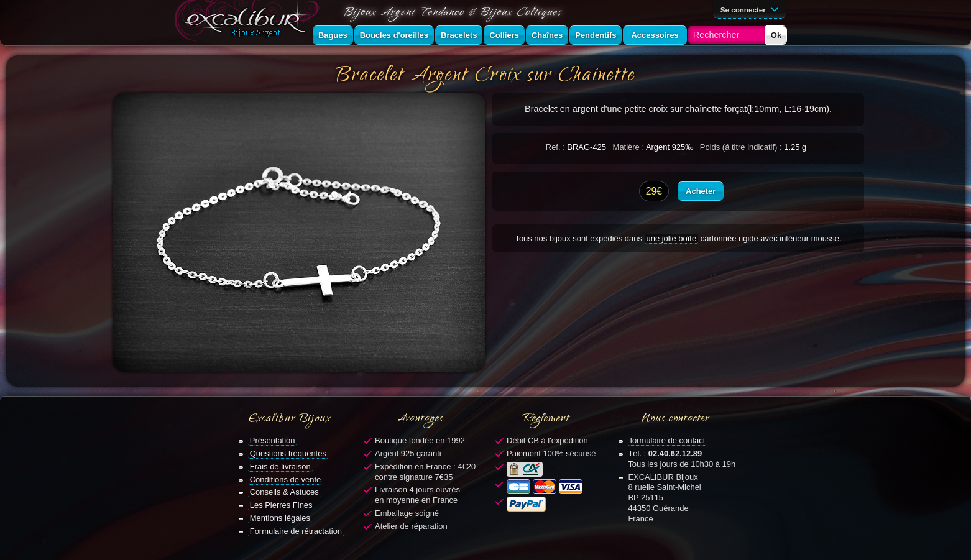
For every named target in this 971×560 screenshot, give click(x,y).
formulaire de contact (667, 440)
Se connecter (752, 9)
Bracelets (459, 35)
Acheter (701, 191)
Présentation (273, 440)
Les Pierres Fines (281, 505)
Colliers (504, 35)
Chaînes (547, 35)
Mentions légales (280, 518)
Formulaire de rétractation (296, 531)
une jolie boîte (672, 238)
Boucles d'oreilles (394, 35)
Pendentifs (596, 35)
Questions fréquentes (288, 453)
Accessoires (655, 35)
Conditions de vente (286, 480)
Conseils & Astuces (284, 492)
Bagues (333, 35)
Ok (776, 35)
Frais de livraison (280, 466)
